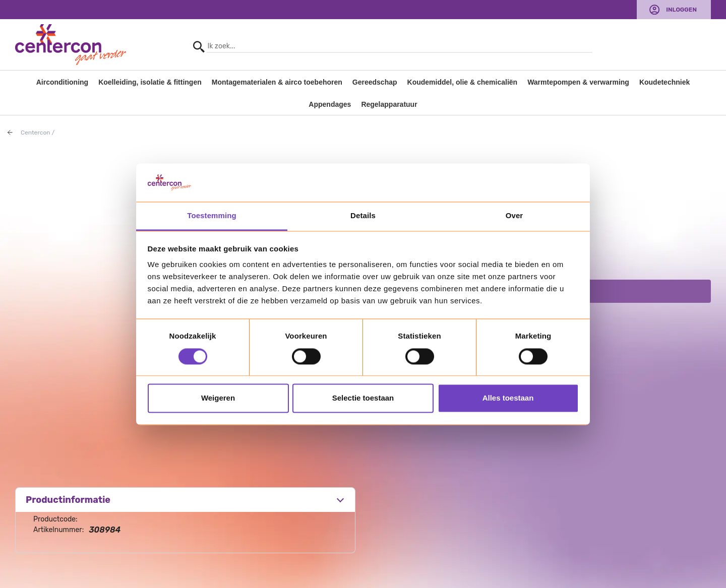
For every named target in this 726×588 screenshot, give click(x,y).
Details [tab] (363, 216)
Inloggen (681, 10)
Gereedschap (375, 82)
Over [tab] (515, 216)
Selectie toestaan (363, 398)
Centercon (36, 133)
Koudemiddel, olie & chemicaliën (463, 82)
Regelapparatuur (389, 104)
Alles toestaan (508, 398)
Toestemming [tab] (212, 216)
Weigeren (218, 398)
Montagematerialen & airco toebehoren (277, 82)
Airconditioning (62, 82)
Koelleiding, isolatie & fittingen (150, 82)
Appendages (330, 104)
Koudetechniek (664, 82)
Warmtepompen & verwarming (578, 82)
